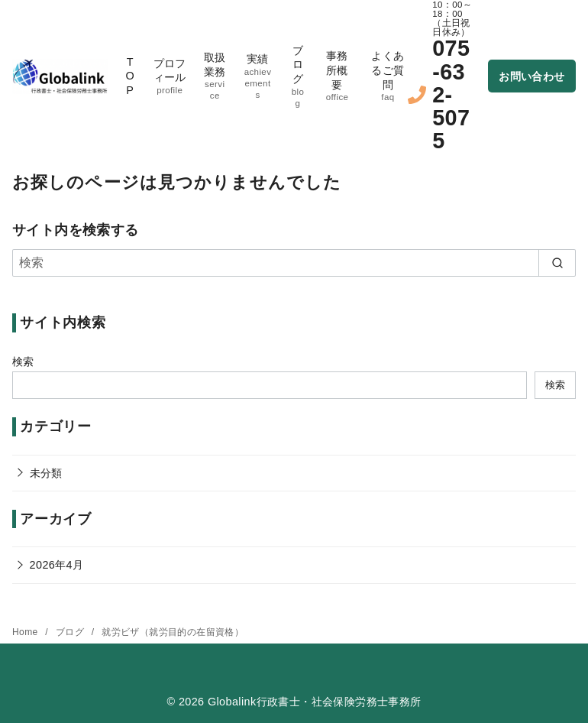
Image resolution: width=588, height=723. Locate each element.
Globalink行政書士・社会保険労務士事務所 (315, 702)
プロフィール (170, 77)
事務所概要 (337, 76)
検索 (23, 361)
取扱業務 (215, 76)
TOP (130, 76)
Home (26, 632)
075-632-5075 (451, 94)
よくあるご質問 (388, 76)
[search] (557, 263)
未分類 (46, 473)
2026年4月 (57, 565)
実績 (258, 77)
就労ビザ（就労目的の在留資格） (173, 632)
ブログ (298, 77)
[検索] (294, 263)
